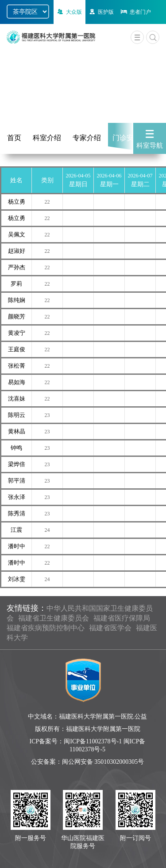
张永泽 (17, 497)
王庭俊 (17, 349)
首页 (14, 138)
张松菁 (17, 366)
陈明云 (17, 415)
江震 (16, 530)
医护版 (101, 12)
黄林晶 (17, 431)
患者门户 (135, 12)
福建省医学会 (110, 628)
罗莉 (16, 284)
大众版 (69, 12)
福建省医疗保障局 (122, 618)
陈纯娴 (17, 300)
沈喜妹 (17, 399)
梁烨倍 (17, 464)
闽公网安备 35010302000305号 (103, 762)
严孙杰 (17, 267)
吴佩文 (17, 234)
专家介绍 (87, 138)
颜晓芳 (17, 316)
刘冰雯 (17, 579)
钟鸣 (16, 448)
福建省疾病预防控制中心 (46, 628)
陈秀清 (17, 513)
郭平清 (17, 481)
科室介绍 (47, 138)
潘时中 (17, 546)
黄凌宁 (17, 333)
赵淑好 (17, 251)
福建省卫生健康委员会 (54, 618)
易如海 (17, 382)
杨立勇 (17, 202)
